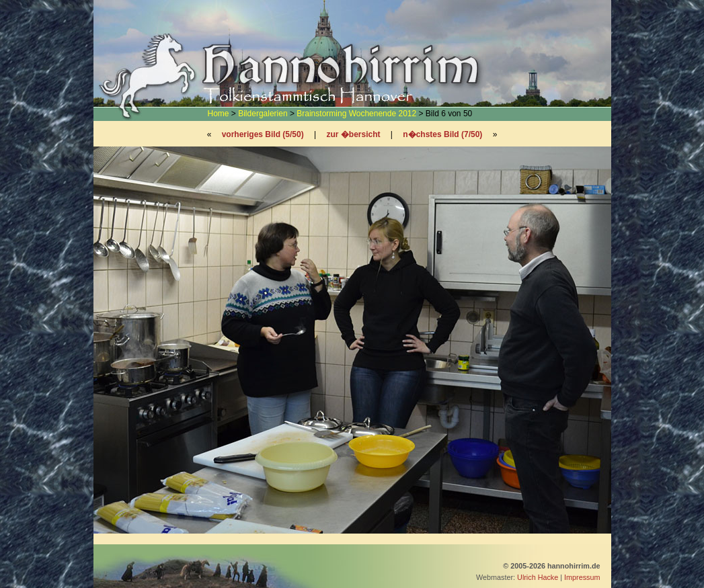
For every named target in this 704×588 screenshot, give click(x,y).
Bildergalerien (263, 114)
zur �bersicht (354, 134)
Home (219, 114)
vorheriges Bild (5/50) (263, 134)
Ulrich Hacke (538, 577)
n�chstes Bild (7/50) (442, 134)
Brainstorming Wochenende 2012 (356, 114)
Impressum (582, 577)
